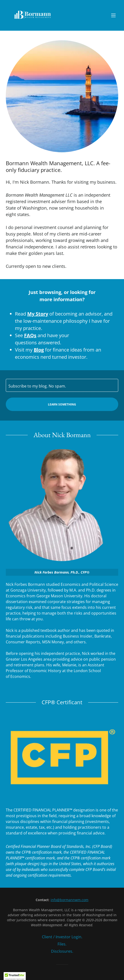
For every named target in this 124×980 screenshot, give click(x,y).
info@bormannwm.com (69, 900)
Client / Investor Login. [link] (62, 937)
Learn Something (62, 404)
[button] (113, 15)
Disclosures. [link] (62, 951)
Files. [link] (62, 944)
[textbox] (62, 385)
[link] (33, 15)
